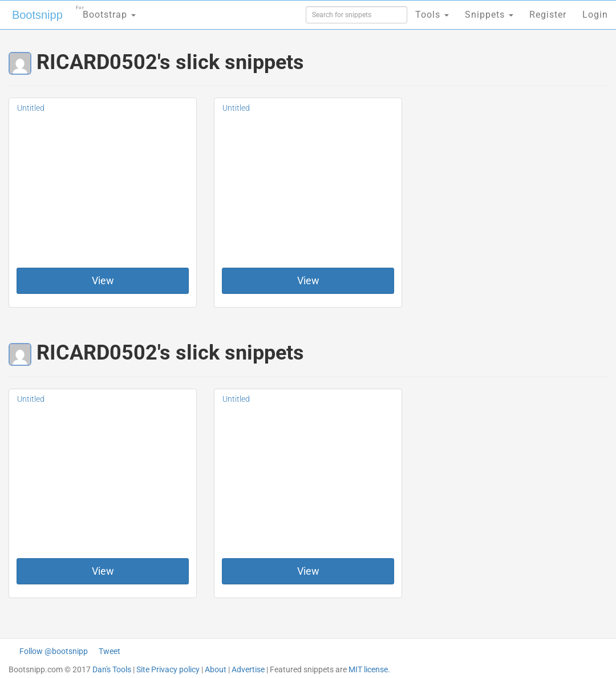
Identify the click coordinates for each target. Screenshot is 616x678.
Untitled (31, 108)
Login (595, 15)
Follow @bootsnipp (54, 651)
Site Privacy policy (168, 669)
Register (548, 15)
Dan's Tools (112, 669)
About (216, 669)
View (103, 281)
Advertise (248, 669)
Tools (432, 15)
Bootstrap (106, 11)
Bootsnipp (37, 15)
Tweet (110, 651)
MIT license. (369, 669)
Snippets (489, 15)
